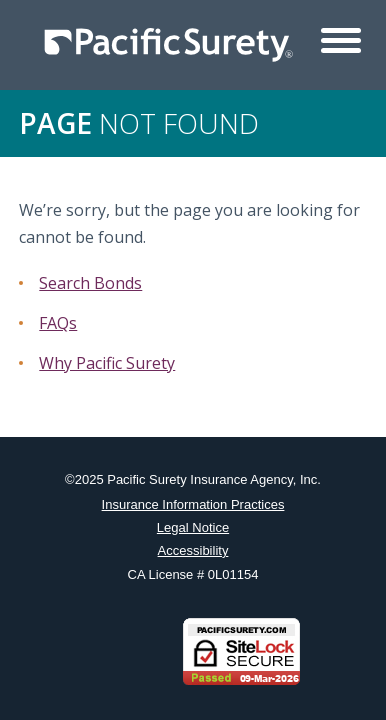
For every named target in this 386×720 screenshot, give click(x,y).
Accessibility (193, 550)
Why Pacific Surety (107, 363)
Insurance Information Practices (193, 504)
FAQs (58, 323)
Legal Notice (193, 527)
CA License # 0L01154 (193, 574)
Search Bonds (90, 283)
